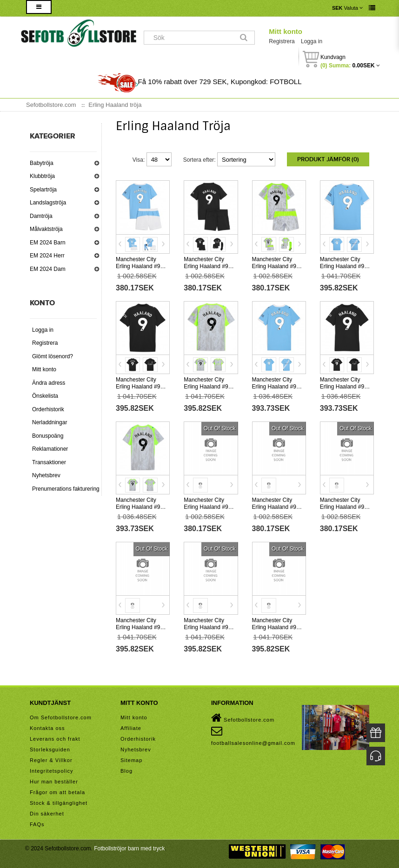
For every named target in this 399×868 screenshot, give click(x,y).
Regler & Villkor (51, 760)
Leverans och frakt (55, 739)
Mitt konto (286, 31)
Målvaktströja (46, 229)
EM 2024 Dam (48, 269)
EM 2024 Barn (48, 243)
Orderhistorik (48, 409)
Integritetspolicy (51, 771)
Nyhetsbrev (46, 475)
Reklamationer (50, 449)
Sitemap (131, 760)
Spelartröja (43, 190)
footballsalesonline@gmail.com (253, 736)
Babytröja (42, 163)
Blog (126, 771)
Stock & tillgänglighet (59, 803)
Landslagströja (48, 203)
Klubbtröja (42, 176)
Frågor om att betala (57, 792)
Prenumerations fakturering (66, 489)
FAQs (37, 824)
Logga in (312, 41)
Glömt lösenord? (53, 356)
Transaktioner (49, 462)
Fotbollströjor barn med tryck (129, 848)
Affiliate (131, 728)
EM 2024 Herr (47, 256)
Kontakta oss (47, 728)
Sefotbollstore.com (243, 718)
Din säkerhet (47, 814)
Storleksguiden (50, 750)
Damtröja (41, 216)
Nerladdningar (50, 422)
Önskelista (45, 396)
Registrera (282, 41)
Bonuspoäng (48, 436)
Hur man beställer (54, 782)
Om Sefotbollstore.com (61, 717)
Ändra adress (49, 383)
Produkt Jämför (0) (328, 159)
